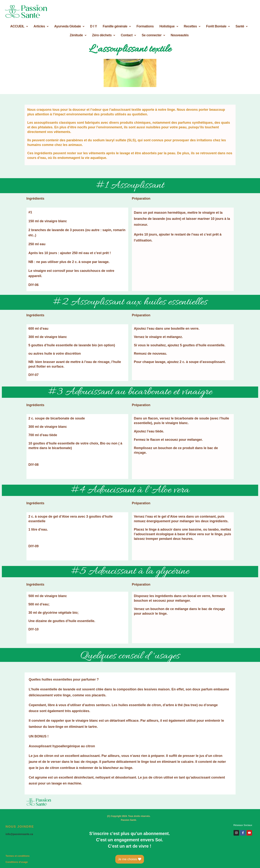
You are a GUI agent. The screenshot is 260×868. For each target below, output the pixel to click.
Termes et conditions (18, 856)
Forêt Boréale (218, 26)
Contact (128, 35)
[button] (19, 26)
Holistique (169, 26)
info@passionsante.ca (19, 834)
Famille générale (117, 26)
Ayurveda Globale (69, 26)
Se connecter (153, 35)
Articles (41, 26)
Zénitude (78, 35)
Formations (145, 26)
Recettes (192, 26)
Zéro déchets (104, 35)
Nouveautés (180, 35)
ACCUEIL (19, 26)
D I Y (94, 26)
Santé (242, 26)
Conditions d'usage (17, 862)
